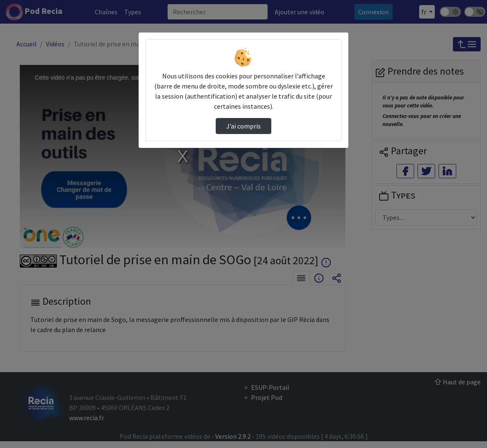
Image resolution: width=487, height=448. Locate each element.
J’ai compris (243, 126)
